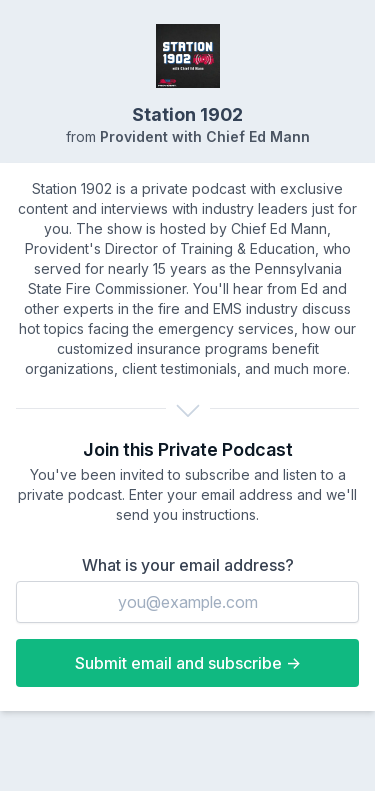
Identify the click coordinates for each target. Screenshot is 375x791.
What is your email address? (188, 565)
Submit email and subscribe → (188, 663)
